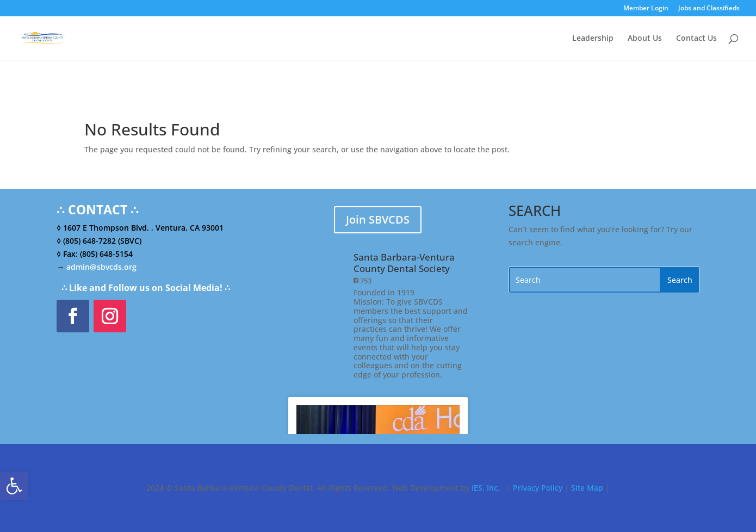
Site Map (587, 488)
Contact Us (696, 39)
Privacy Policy (538, 488)
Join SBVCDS (378, 219)
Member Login (646, 9)
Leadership (593, 39)
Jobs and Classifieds (709, 9)
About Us (645, 39)
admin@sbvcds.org (101, 267)
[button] (14, 486)
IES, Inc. (486, 488)
